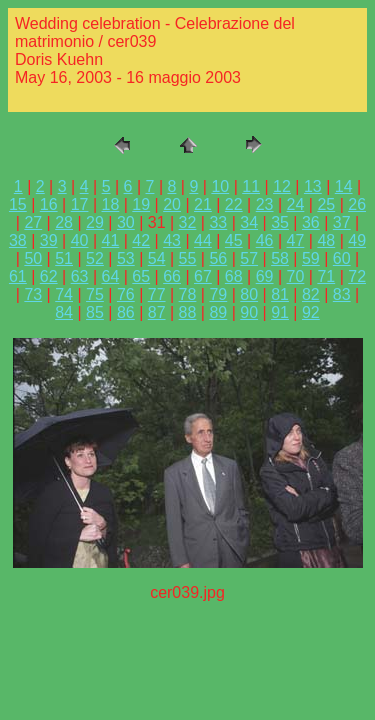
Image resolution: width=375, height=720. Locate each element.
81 (280, 294)
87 (157, 312)
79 (218, 294)
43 (172, 240)
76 (126, 294)
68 (234, 276)
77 (157, 294)
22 (234, 204)
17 (80, 204)
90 (249, 312)
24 (296, 204)
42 (141, 240)
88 (188, 312)
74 (64, 294)
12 (282, 186)
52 (95, 258)
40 (80, 240)
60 (342, 258)
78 (188, 294)
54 (157, 258)
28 (64, 222)
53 (126, 258)
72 (357, 276)
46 (265, 240)
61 (18, 276)
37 (342, 222)
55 (188, 258)
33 (218, 222)
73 (33, 294)
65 (141, 276)
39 (49, 240)
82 (311, 294)
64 (110, 276)
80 (249, 294)
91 (280, 312)
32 (188, 222)
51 (64, 258)
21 (203, 204)
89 (218, 312)
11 (251, 186)
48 (326, 240)
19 (141, 204)
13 (313, 186)
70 (296, 276)
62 (49, 276)
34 (249, 222)
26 (357, 204)
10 (220, 186)
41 (110, 240)
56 (218, 258)
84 (64, 312)
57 (249, 258)
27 (33, 222)
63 (80, 276)
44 (203, 240)
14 (344, 186)
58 (280, 258)
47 (296, 240)
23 (265, 204)
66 (172, 276)
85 (95, 312)
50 (33, 258)
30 (126, 222)
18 (110, 204)
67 (203, 276)
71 (326, 276)
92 (311, 312)
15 (18, 204)
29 (95, 222)
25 (326, 204)
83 (342, 294)
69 (265, 276)
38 (18, 240)
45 (234, 240)
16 (49, 204)
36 (311, 222)
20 (172, 204)
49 (357, 240)
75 (95, 294)
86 (126, 312)
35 (280, 222)
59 (311, 258)
